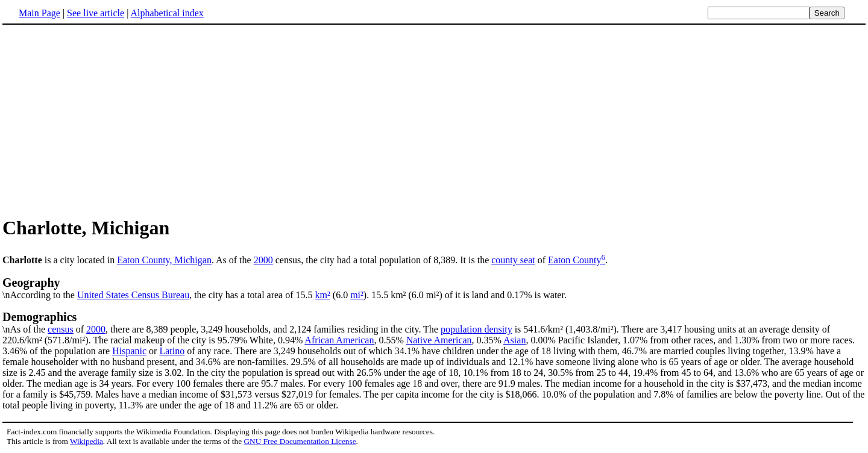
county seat (513, 260)
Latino (172, 351)
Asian (514, 340)
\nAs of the (434, 322)
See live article (96, 13)
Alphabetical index (167, 13)
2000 (263, 260)
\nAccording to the (434, 288)
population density (476, 329)
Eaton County (574, 260)
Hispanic (129, 351)
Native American (439, 340)
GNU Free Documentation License (300, 441)
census (61, 329)
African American (339, 340)
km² (323, 295)
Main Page (39, 13)
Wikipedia (86, 441)
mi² (357, 295)
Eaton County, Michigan (164, 260)
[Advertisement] (104, 120)
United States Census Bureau (133, 295)
